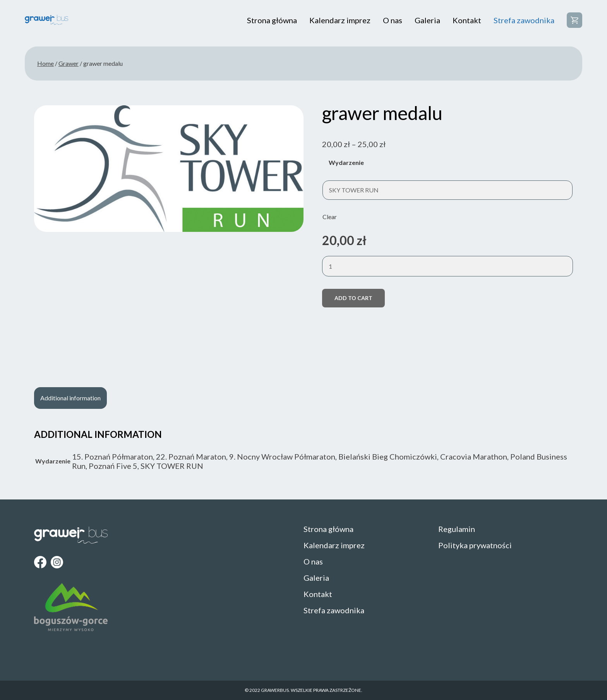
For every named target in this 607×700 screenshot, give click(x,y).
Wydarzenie (346, 162)
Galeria (427, 20)
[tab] (70, 398)
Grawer (69, 63)
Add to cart (353, 298)
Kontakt (467, 20)
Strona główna (272, 20)
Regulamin (457, 529)
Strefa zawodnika (524, 20)
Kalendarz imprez (340, 20)
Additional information (70, 398)
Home (45, 63)
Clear (330, 217)
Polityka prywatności (475, 545)
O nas (393, 20)
